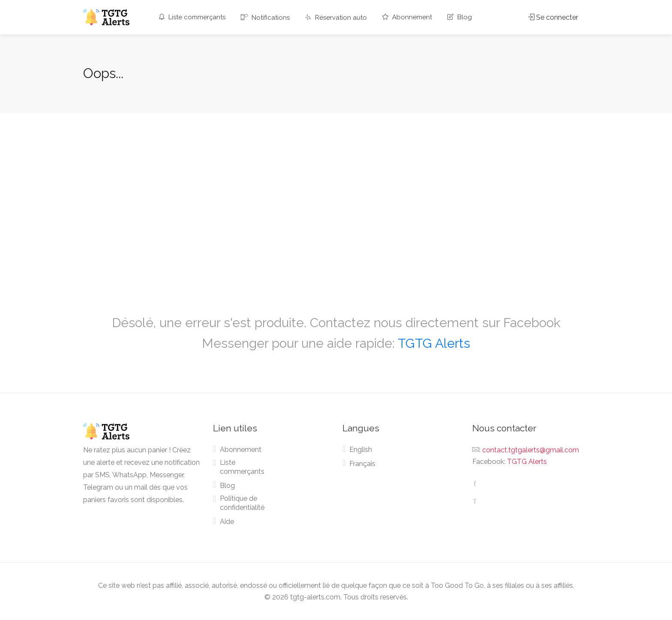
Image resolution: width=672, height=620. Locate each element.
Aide (227, 522)
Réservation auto (336, 18)
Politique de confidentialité (242, 503)
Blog (460, 17)
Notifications (265, 18)
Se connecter (553, 17)
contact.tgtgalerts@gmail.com (531, 450)
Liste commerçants (192, 17)
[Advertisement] (336, 203)
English (361, 450)
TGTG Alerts (434, 343)
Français (362, 464)
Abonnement (407, 17)
